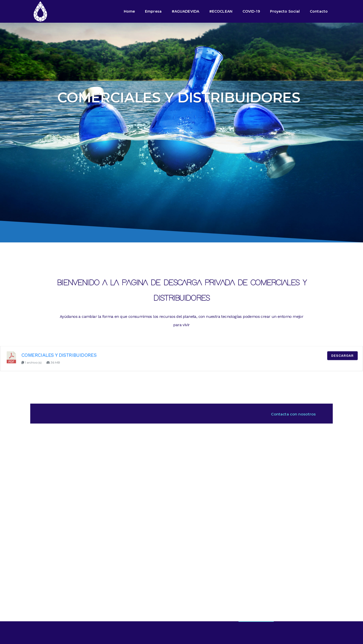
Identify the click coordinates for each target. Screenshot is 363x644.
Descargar (342, 361)
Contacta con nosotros (293, 414)
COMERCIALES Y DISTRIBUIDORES (59, 360)
